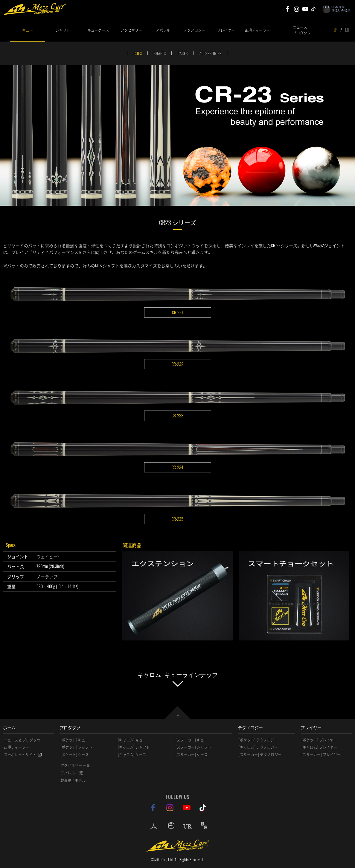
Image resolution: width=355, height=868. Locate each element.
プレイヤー (226, 30)
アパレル (163, 30)
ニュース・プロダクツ (302, 30)
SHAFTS (160, 53)
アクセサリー (131, 30)
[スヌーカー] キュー (192, 740)
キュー (28, 30)
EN (347, 30)
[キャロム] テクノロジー (258, 747)
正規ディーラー (257, 30)
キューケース (98, 30)
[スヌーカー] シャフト (193, 747)
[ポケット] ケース (75, 755)
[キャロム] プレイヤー (319, 747)
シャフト (63, 30)
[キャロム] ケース (132, 755)
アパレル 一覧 (72, 773)
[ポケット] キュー (75, 740)
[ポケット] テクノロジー (258, 740)
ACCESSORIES (211, 53)
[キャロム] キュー (132, 740)
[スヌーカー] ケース (192, 755)
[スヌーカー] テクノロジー (260, 755)
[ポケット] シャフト (76, 747)
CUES (138, 53)
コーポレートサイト (20, 755)
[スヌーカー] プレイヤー (321, 755)
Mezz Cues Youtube (305, 9)
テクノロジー (194, 30)
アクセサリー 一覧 (75, 765)
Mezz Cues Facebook (287, 9)
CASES (183, 53)
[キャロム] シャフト (134, 747)
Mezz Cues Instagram (296, 9)
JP (336, 30)
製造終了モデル (73, 780)
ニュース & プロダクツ (22, 740)
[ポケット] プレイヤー (319, 740)
